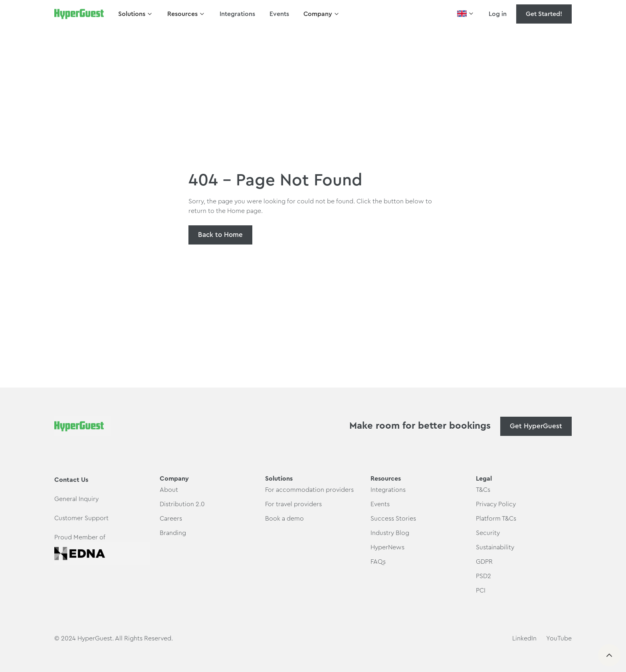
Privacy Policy (496, 504)
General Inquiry (76, 499)
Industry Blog (390, 533)
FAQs (378, 562)
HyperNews (387, 547)
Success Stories (393, 519)
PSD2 (483, 576)
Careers (171, 519)
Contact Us (71, 480)
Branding (173, 533)
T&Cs (483, 490)
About (169, 490)
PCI (481, 590)
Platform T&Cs (496, 519)
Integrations (237, 14)
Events (279, 14)
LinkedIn (524, 638)
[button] (136, 14)
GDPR (484, 562)
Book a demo (284, 519)
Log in (498, 14)
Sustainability (495, 547)
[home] (79, 14)
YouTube (559, 638)
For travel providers (293, 504)
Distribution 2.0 (182, 504)
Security (488, 533)
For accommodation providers (309, 490)
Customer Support (81, 518)
